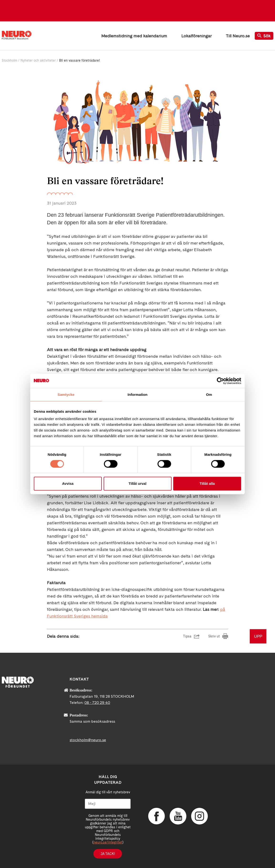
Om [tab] (209, 395)
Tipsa (187, 636)
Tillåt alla (207, 483)
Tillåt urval (138, 483)
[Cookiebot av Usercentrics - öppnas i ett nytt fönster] (220, 381)
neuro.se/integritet (108, 842)
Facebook (157, 816)
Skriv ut (214, 636)
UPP (258, 636)
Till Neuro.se (238, 36)
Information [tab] (137, 395)
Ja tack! (108, 854)
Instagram (199, 816)
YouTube (178, 816)
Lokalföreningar (196, 36)
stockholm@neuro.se (88, 740)
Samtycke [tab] (66, 395)
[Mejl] (108, 804)
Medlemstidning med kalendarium (134, 36)
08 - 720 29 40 (97, 703)
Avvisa (68, 483)
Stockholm (9, 60)
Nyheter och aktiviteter (38, 60)
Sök (264, 36)
